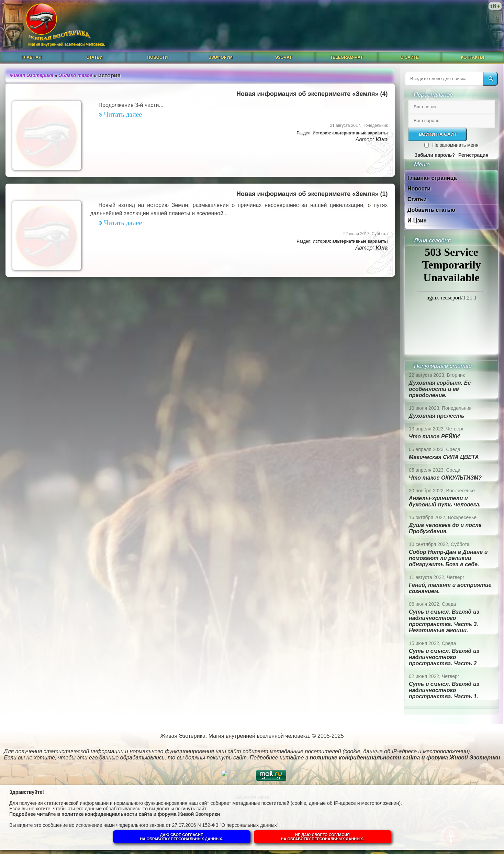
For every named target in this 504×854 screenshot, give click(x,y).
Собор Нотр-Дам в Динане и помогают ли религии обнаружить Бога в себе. (448, 558)
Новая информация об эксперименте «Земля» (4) (312, 94)
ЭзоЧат (284, 57)
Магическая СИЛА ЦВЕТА (444, 457)
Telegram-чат (346, 57)
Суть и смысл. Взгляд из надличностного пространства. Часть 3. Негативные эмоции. (444, 621)
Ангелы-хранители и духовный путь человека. (445, 501)
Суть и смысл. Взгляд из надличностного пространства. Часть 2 (444, 657)
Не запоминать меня (455, 145)
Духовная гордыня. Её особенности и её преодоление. (440, 389)
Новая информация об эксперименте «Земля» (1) (312, 194)
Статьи (94, 57)
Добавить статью (431, 210)
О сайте (410, 57)
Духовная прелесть (437, 416)
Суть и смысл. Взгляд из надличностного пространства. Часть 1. (444, 690)
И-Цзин (417, 221)
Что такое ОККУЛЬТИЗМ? (445, 478)
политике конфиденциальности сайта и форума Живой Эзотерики (141, 814)
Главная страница (432, 178)
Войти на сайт (438, 134)
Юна (382, 139)
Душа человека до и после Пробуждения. (445, 528)
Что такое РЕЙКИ (434, 436)
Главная (32, 57)
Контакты (473, 57)
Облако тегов (76, 75)
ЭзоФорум (221, 57)
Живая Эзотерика (32, 75)
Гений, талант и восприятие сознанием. (450, 588)
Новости (157, 57)
